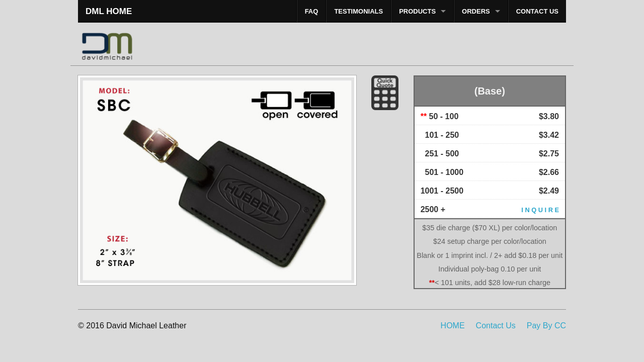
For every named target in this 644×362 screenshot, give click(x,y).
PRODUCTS (417, 11)
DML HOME (109, 11)
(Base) (490, 91)
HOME (453, 326)
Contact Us (496, 326)
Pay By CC (546, 326)
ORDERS (476, 11)
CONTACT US (537, 11)
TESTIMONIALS (358, 11)
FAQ (312, 11)
